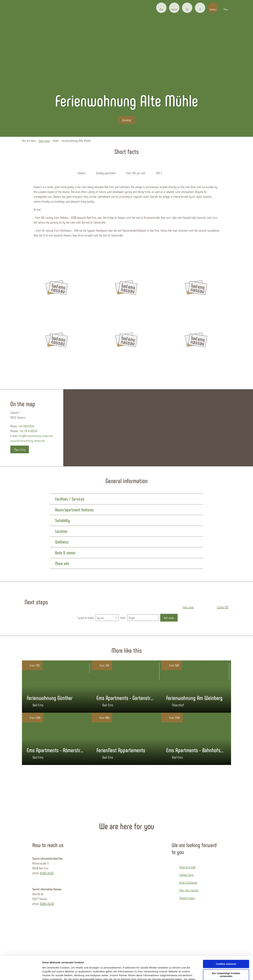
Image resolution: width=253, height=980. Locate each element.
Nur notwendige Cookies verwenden (226, 956)
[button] (161, 8)
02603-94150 (47, 873)
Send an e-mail (188, 867)
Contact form (187, 874)
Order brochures (188, 882)
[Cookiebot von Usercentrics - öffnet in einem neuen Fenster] (21, 974)
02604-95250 (47, 904)
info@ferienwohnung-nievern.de (35, 436)
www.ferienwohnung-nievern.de (28, 441)
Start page (44, 141)
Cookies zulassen (226, 946)
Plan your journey (189, 890)
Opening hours (187, 898)
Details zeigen (50, 974)
